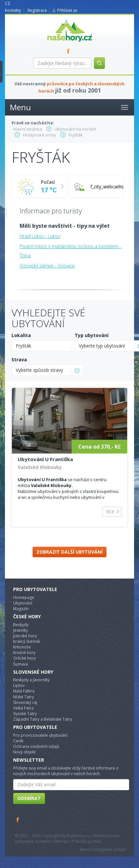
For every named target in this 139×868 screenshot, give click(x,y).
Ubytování (23, 603)
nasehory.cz (58, 19)
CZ (8, 3)
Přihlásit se (67, 10)
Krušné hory (24, 653)
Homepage (24, 597)
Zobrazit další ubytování (69, 552)
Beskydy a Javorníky (31, 680)
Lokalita (21, 335)
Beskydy (21, 625)
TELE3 (121, 849)
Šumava (21, 664)
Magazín (21, 609)
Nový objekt (24, 752)
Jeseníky (21, 630)
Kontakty (13, 10)
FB (70, 51)
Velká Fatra (23, 708)
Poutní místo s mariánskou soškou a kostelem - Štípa (70, 251)
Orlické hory (24, 658)
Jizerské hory (25, 636)
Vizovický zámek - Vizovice (47, 266)
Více (110, 511)
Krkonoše (22, 647)
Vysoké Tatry (25, 714)
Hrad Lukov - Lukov (40, 236)
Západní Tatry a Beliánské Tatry (43, 719)
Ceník (18, 741)
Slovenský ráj (25, 702)
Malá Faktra (24, 691)
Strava (19, 360)
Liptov (19, 685)
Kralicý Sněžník (27, 641)
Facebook (18, 820)
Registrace (37, 10)
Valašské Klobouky (40, 467)
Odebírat (29, 798)
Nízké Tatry (23, 697)
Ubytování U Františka (45, 459)
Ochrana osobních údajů (36, 746)
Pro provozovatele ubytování (40, 735)
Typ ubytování (92, 335)
